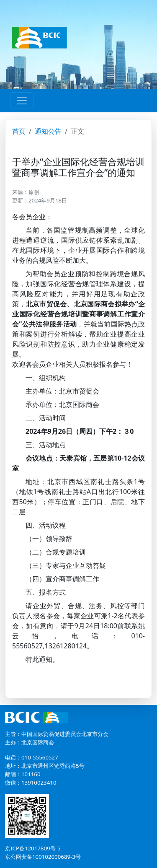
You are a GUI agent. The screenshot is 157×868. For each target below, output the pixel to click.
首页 (19, 131)
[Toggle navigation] (22, 101)
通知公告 (48, 131)
